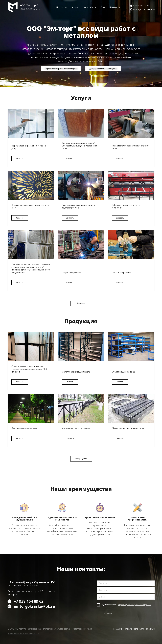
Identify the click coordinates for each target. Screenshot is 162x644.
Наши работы (89, 7)
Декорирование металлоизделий (103, 69)
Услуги (75, 7)
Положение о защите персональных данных (23, 634)
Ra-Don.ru (150, 629)
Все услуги (81, 303)
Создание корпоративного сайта (128, 629)
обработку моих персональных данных (135, 605)
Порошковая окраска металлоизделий (61, 69)
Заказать (20, 159)
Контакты (115, 7)
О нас (103, 7)
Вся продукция (81, 459)
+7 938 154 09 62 (141, 6)
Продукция (62, 7)
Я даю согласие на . (127, 605)
